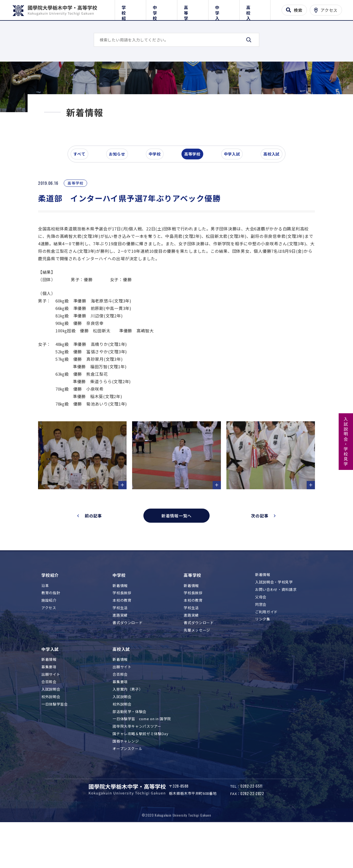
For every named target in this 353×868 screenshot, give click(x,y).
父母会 (261, 633)
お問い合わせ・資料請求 (276, 625)
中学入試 (224, 9)
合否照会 (49, 718)
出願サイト (51, 710)
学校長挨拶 (122, 629)
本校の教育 (122, 636)
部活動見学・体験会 (129, 747)
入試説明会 (51, 725)
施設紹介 (49, 636)
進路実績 (120, 651)
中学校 (161, 9)
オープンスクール (127, 785)
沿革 (45, 621)
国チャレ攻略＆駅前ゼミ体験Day (140, 770)
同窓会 (261, 640)
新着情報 (120, 621)
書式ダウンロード (128, 659)
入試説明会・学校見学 (346, 442)
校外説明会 (51, 732)
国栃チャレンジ (126, 777)
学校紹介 (130, 9)
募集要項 (49, 703)
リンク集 (263, 655)
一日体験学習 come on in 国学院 (142, 755)
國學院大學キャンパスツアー (137, 762)
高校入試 (255, 9)
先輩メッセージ (197, 666)
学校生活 (120, 644)
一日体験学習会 (55, 740)
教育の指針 (51, 629)
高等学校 (193, 9)
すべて (82, 192)
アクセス (49, 644)
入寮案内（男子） (128, 725)
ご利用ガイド (266, 648)
